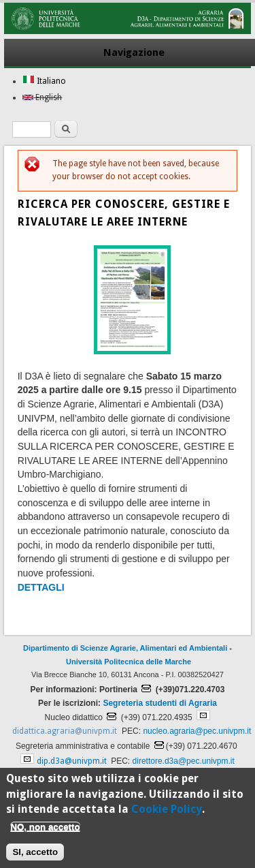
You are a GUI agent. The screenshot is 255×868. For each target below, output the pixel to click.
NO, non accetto (45, 832)
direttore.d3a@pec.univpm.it (184, 761)
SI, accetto (35, 857)
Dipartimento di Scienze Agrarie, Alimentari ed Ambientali (125, 648)
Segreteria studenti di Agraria (160, 703)
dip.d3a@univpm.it (72, 761)
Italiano (44, 81)
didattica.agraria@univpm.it (65, 731)
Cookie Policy (167, 815)
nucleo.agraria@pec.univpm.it (197, 731)
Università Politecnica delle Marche (129, 662)
